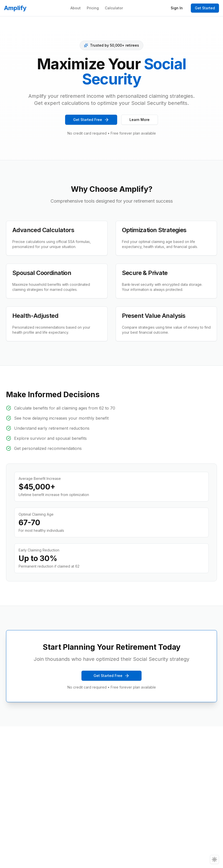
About (76, 8)
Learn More (140, 120)
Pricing (93, 8)
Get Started (205, 8)
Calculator (114, 8)
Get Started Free (91, 120)
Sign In (177, 8)
